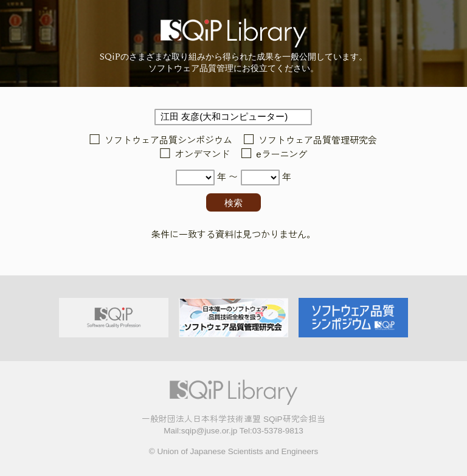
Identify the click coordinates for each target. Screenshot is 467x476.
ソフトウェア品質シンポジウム (168, 140)
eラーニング (281, 154)
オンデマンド (202, 154)
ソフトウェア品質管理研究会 (318, 140)
